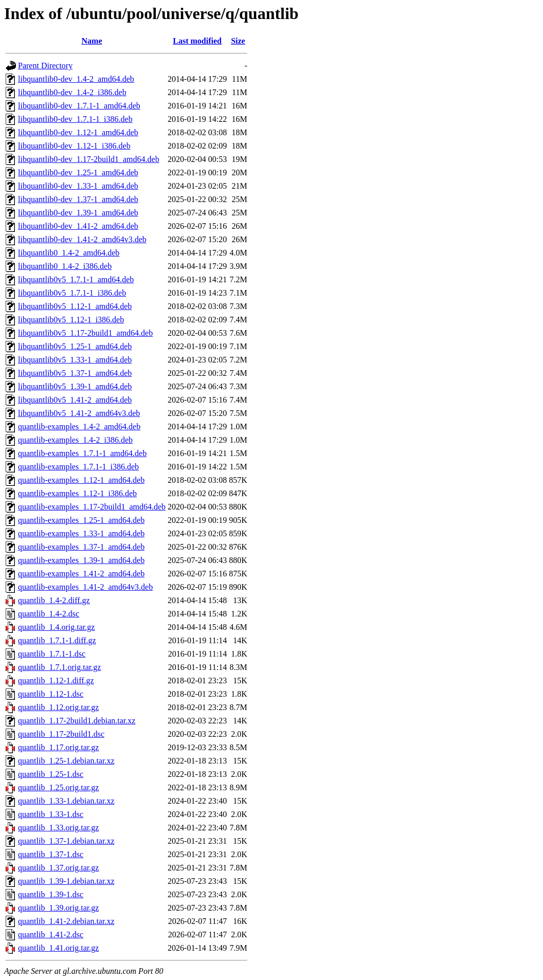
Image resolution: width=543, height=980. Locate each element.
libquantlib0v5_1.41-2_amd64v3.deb (79, 413)
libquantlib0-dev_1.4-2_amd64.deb (76, 79)
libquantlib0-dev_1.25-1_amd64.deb (78, 173)
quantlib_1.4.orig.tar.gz (56, 627)
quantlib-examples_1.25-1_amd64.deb (81, 520)
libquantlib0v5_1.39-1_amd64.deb (75, 386)
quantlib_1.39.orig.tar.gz (58, 908)
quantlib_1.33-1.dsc (51, 814)
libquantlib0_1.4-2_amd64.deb (69, 253)
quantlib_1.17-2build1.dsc (61, 734)
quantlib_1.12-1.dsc (51, 694)
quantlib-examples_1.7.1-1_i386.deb (78, 467)
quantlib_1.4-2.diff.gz (54, 600)
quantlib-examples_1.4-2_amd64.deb (79, 427)
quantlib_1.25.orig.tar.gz (58, 787)
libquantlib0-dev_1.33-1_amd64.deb (78, 186)
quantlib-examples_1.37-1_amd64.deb (81, 547)
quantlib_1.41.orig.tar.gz (58, 948)
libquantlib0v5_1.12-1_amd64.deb (75, 306)
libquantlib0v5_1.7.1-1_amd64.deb (76, 279)
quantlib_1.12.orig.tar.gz (58, 707)
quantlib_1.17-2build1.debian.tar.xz (77, 721)
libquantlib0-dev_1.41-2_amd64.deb (78, 226)
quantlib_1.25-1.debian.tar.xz (66, 761)
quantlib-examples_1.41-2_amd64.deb (81, 574)
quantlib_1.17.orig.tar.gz (58, 747)
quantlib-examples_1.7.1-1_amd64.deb (82, 453)
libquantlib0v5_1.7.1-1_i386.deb (72, 293)
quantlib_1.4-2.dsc (49, 614)
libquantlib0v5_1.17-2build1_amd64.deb (85, 333)
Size (238, 41)
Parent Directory (45, 66)
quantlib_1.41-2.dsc (51, 934)
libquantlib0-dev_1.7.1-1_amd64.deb (79, 106)
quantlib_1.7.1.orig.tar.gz (59, 667)
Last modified (197, 41)
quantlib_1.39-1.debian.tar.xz (66, 881)
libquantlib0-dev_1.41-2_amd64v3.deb (82, 239)
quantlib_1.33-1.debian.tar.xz (66, 801)
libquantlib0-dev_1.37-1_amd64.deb (78, 199)
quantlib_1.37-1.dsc (51, 854)
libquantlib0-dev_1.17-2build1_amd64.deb (89, 159)
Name (92, 41)
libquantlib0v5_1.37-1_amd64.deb (75, 373)
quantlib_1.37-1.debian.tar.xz (66, 841)
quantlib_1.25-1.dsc (51, 774)
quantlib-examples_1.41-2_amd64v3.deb (85, 587)
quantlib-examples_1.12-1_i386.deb (77, 493)
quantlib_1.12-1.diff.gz (56, 680)
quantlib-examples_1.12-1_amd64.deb (81, 480)
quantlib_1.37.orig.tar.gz (58, 868)
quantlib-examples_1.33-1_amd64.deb (81, 533)
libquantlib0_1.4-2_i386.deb (65, 266)
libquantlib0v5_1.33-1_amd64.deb (75, 360)
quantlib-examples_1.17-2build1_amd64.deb (92, 507)
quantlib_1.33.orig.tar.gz (58, 828)
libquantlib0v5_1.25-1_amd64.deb (75, 346)
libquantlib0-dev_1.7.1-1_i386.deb (75, 119)
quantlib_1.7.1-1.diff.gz (57, 640)
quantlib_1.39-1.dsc (51, 894)
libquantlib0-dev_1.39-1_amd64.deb (78, 213)
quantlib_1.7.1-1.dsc (52, 654)
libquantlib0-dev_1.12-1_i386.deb (74, 146)
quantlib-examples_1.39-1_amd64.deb (81, 560)
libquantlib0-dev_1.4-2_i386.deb (72, 92)
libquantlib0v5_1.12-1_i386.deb (71, 320)
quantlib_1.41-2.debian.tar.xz (66, 921)
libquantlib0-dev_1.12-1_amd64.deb (78, 132)
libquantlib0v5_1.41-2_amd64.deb (75, 400)
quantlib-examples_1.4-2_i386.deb (75, 440)
